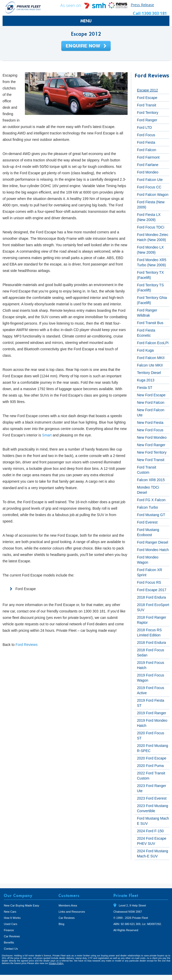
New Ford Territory (152, 452)
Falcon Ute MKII (150, 365)
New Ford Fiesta (150, 423)
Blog (61, 924)
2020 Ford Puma (150, 766)
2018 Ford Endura (152, 597)
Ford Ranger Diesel (153, 542)
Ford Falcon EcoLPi (153, 343)
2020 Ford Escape (152, 758)
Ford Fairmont (148, 157)
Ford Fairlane (148, 165)
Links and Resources (72, 912)
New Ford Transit (151, 460)
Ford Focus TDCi (151, 227)
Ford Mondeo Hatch (153, 550)
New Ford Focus (150, 430)
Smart (47, 435)
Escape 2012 (148, 90)
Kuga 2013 (146, 380)
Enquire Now (86, 46)
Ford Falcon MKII (151, 358)
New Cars (10, 912)
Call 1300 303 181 (150, 13)
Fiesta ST (145, 388)
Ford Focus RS (149, 582)
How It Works (12, 918)
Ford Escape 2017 (152, 590)
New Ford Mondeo (152, 437)
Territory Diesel (149, 373)
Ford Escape (147, 98)
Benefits (9, 942)
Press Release (142, 5)
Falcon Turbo (148, 507)
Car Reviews (12, 936)
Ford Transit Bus (150, 323)
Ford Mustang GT (151, 515)
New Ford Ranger (151, 445)
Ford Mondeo (148, 172)
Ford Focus (146, 135)
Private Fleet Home (23, 7)
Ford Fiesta (146, 142)
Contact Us (11, 949)
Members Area (68, 905)
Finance (9, 930)
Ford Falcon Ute (150, 180)
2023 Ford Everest (152, 798)
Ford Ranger (147, 120)
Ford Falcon (147, 150)
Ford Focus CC (149, 187)
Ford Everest (147, 522)
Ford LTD (145, 127)
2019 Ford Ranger (152, 713)
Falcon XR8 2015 (151, 480)
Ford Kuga (145, 350)
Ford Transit (147, 105)
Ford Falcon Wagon (153, 195)
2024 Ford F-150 (150, 831)
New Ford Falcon (151, 402)
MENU (86, 21)
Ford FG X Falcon (151, 500)
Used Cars (11, 924)
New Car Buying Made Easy (22, 905)
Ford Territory (148, 113)
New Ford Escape (151, 395)
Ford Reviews (27, 645)
